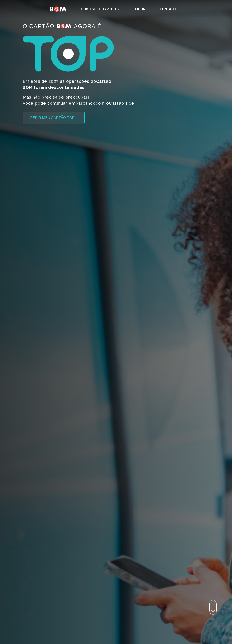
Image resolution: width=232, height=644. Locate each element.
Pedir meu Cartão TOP (52, 118)
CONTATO (168, 9)
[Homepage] (58, 9)
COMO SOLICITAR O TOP (100, 9)
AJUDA (140, 9)
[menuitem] (100, 9)
